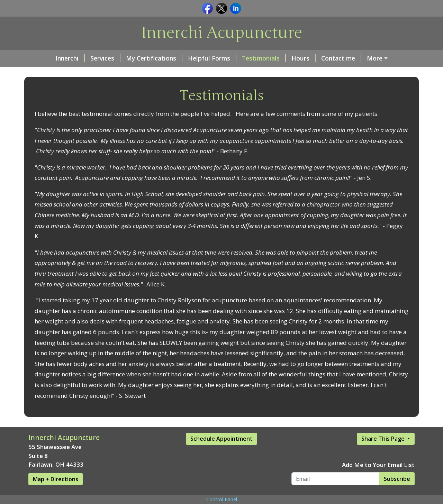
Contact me (320, 58)
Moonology (365, 58)
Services (84, 58)
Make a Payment (196, 73)
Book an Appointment (69, 73)
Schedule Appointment (221, 453)
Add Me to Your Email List (378, 479)
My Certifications (133, 58)
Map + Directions (56, 494)
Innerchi (49, 58)
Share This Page (384, 453)
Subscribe (397, 493)
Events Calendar (137, 73)
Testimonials (242, 58)
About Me (244, 73)
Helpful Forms (191, 58)
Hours (282, 58)
